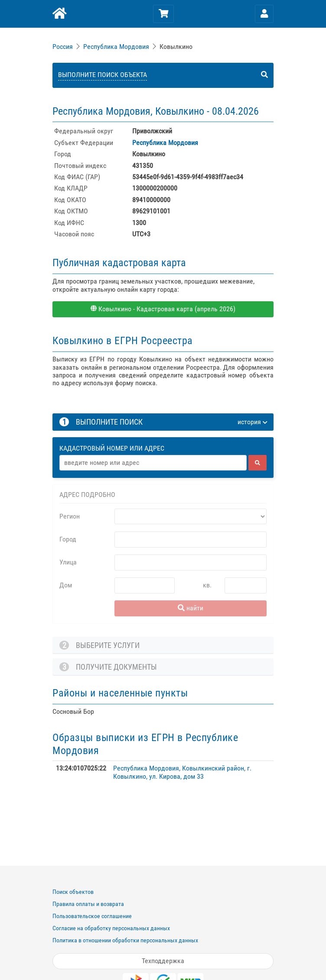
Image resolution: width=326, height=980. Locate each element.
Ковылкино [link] (176, 47)
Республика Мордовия (116, 47)
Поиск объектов (73, 892)
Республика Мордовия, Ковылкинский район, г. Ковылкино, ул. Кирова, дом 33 (182, 772)
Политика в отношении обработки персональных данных (125, 940)
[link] (64, 47)
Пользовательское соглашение (92, 916)
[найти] (258, 463)
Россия (63, 47)
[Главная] (59, 14)
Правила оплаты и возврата (88, 904)
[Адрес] (153, 463)
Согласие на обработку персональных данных (111, 928)
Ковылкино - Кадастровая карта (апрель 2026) (163, 309)
